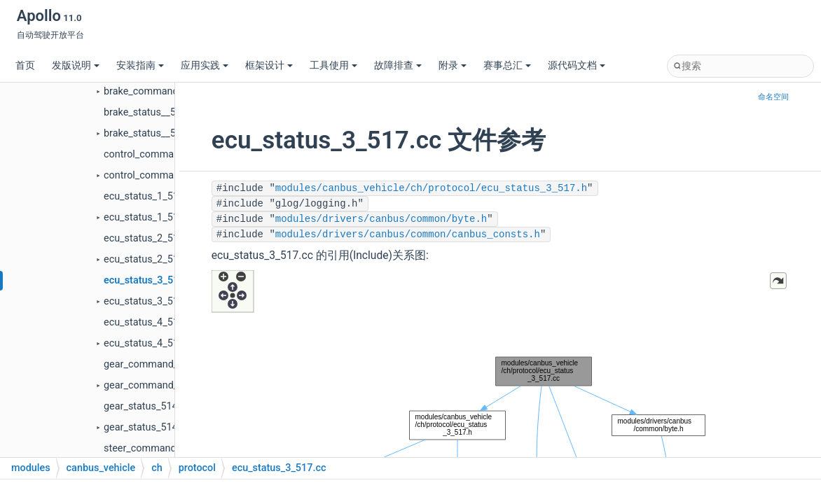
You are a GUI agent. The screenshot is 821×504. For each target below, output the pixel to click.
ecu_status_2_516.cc (151, 238)
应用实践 (205, 65)
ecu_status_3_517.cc (151, 280)
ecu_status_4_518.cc (151, 322)
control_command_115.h (159, 175)
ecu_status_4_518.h (148, 343)
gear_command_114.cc (156, 364)
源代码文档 (577, 65)
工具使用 (333, 65)
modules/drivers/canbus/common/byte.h (381, 219)
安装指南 (140, 65)
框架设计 (269, 65)
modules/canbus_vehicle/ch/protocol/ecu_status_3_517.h (431, 188)
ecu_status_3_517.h (148, 301)
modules (31, 468)
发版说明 (76, 65)
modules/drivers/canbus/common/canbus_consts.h (408, 234)
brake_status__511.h (150, 133)
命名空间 (773, 97)
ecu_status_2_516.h (148, 259)
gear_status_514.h (145, 427)
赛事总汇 (507, 65)
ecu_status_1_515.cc (151, 196)
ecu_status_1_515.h (148, 217)
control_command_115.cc (162, 154)
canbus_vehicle (101, 468)
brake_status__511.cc (152, 112)
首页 (25, 65)
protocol (197, 468)
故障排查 (398, 65)
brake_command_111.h (156, 91)
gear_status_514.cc (147, 406)
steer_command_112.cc (157, 448)
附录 (453, 65)
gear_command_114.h (153, 385)
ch (157, 468)
